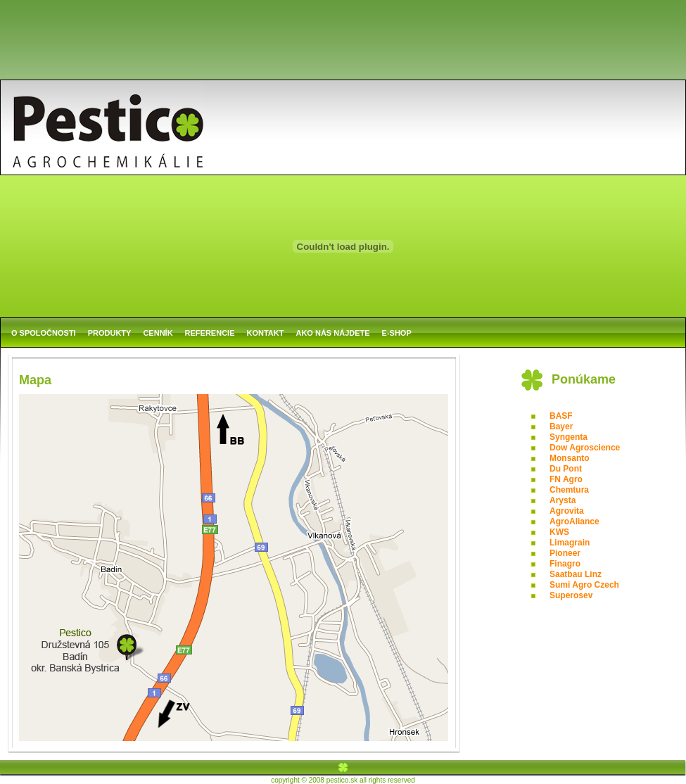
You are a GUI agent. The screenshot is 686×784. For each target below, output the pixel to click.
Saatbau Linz (576, 574)
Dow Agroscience (585, 448)
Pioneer (565, 553)
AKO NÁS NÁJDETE (332, 333)
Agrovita (567, 511)
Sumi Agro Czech (584, 585)
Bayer (561, 426)
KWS (559, 532)
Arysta (563, 500)
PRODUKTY (110, 333)
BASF (561, 416)
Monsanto (570, 458)
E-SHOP (397, 333)
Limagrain (570, 543)
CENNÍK (158, 333)
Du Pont (566, 469)
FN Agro (566, 479)
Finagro (565, 564)
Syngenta (569, 437)
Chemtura (569, 490)
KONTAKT (266, 333)
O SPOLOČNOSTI (44, 333)
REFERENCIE (210, 333)
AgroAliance (574, 521)
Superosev (571, 595)
